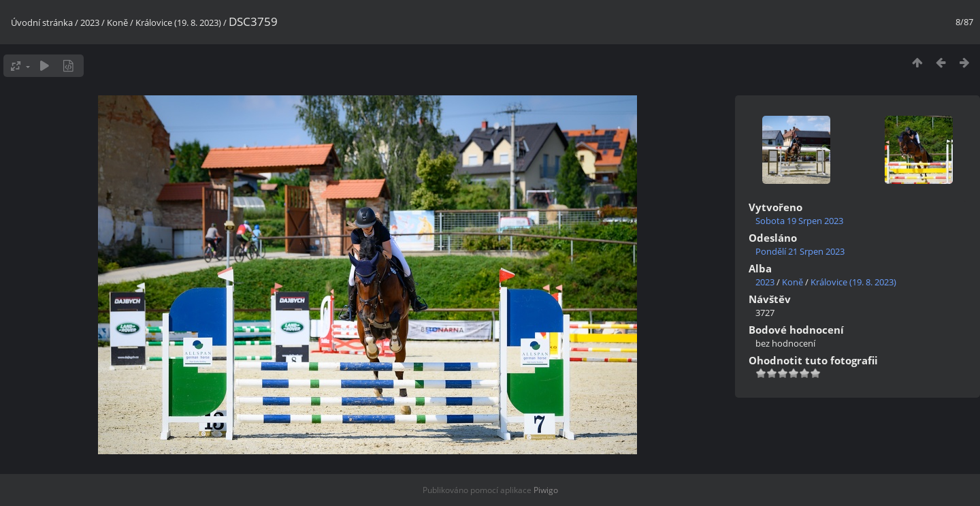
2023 (90, 22)
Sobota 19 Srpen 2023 (799, 221)
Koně (117, 22)
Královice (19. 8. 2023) (178, 22)
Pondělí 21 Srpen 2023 (800, 251)
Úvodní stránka (42, 22)
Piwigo (546, 490)
